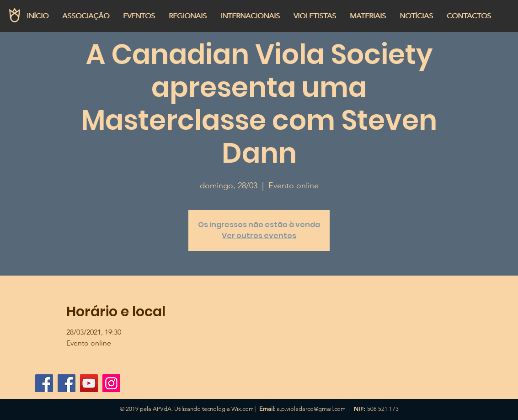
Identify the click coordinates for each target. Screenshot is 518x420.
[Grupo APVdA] (44, 383)
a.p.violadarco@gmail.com (311, 409)
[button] (86, 16)
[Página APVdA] (67, 383)
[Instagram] (111, 383)
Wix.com (243, 409)
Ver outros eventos (259, 236)
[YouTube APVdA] (89, 383)
